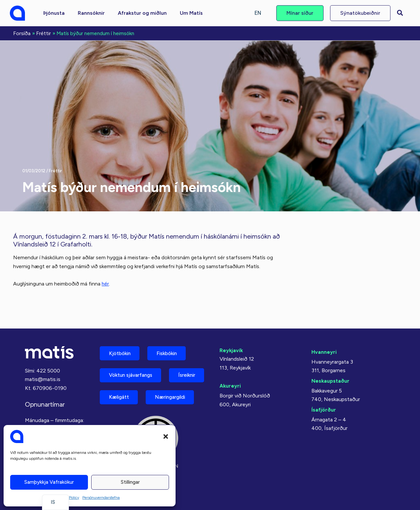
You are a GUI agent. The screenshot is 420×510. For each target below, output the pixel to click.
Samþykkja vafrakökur (49, 482)
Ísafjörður (324, 390)
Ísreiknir (119, 380)
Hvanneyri (324, 332)
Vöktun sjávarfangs (133, 357)
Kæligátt (167, 380)
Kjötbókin (121, 334)
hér (105, 283)
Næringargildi (126, 403)
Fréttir (55, 170)
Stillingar (130, 482)
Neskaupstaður (331, 361)
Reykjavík (231, 330)
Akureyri (230, 366)
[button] (166, 436)
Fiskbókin (172, 334)
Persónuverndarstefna (101, 498)
